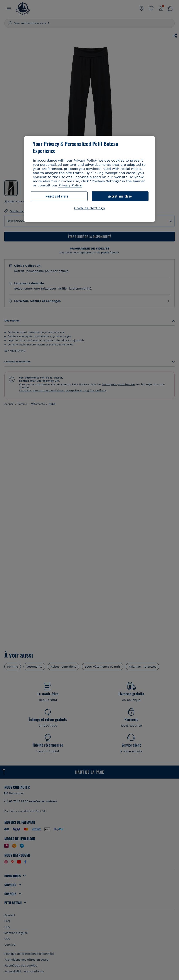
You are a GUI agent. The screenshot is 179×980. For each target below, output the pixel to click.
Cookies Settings (89, 208)
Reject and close (57, 196)
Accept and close (120, 196)
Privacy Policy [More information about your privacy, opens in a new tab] (70, 185)
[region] (89, 179)
